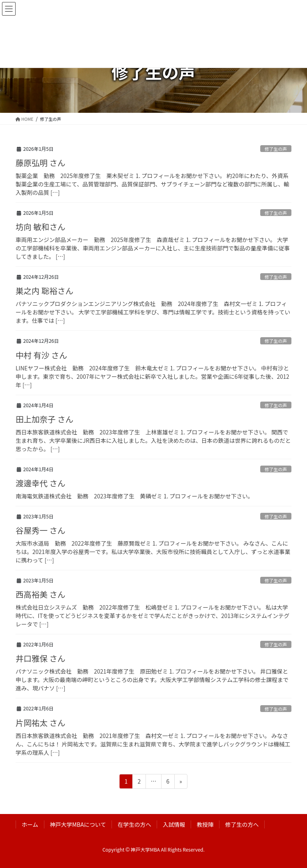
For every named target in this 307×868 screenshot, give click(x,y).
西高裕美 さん (40, 594)
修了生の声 (276, 149)
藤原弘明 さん (40, 163)
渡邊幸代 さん (40, 483)
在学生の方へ (134, 824)
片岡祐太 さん (40, 723)
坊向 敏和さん (40, 227)
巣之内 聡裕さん (44, 291)
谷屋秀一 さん (40, 530)
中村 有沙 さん (41, 355)
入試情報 (174, 824)
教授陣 (205, 824)
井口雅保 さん (40, 658)
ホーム (30, 824)
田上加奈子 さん (44, 419)
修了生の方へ (242, 824)
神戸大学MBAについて (78, 824)
